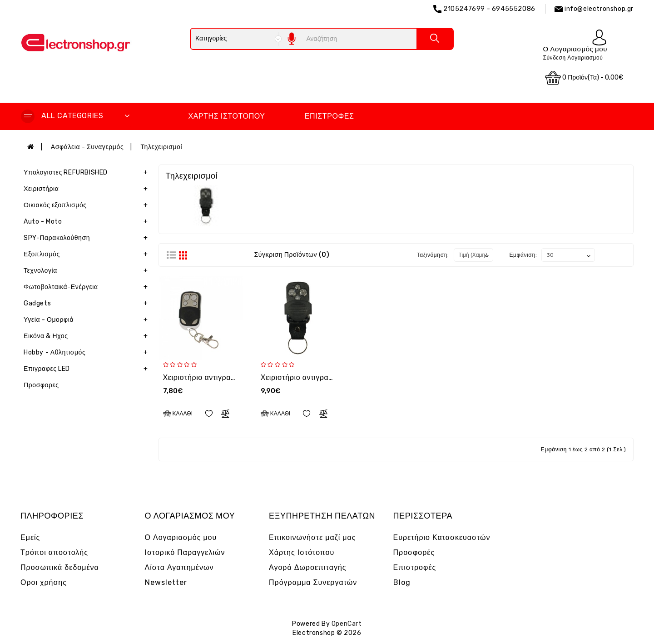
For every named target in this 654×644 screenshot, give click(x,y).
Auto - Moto (88, 222)
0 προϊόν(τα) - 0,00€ (584, 78)
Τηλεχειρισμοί (161, 147)
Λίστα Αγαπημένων (179, 567)
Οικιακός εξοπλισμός (88, 205)
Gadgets (88, 304)
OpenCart (347, 624)
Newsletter (166, 582)
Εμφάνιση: (523, 255)
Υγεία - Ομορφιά (88, 320)
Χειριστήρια (88, 189)
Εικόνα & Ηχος (88, 336)
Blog (402, 582)
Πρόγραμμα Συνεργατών (313, 582)
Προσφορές (414, 552)
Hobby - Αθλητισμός (88, 353)
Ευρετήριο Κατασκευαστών (442, 537)
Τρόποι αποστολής (54, 552)
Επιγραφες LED (88, 369)
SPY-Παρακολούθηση (88, 238)
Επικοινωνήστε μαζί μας (312, 537)
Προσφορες (41, 385)
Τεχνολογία (88, 271)
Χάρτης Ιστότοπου (226, 116)
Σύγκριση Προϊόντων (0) (292, 255)
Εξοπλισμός (88, 255)
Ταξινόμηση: (433, 255)
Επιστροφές (329, 116)
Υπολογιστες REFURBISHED (88, 173)
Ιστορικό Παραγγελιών (185, 552)
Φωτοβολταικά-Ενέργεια (88, 287)
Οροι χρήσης (44, 582)
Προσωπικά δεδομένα (60, 567)
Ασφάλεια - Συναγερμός (87, 147)
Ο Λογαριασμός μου (181, 537)
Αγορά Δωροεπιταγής (308, 567)
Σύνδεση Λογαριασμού (573, 58)
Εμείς (30, 537)
